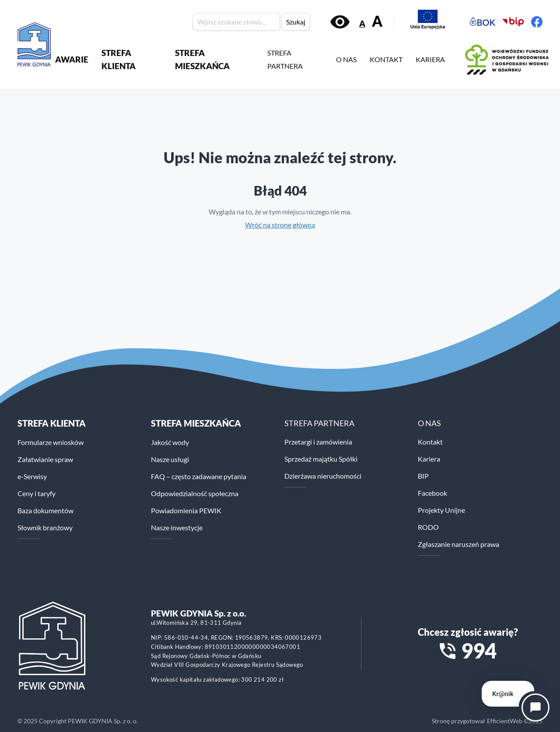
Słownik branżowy (45, 527)
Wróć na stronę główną (280, 225)
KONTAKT (386, 59)
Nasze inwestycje (177, 527)
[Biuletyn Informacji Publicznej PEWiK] (513, 22)
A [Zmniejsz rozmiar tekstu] (362, 23)
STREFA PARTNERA (285, 59)
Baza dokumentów (45, 510)
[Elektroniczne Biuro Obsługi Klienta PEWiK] (483, 22)
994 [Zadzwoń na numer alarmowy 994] (479, 651)
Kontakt (430, 442)
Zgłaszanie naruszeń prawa (458, 544)
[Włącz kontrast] (340, 22)
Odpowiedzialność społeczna (195, 493)
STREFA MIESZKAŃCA (202, 59)
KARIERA (430, 59)
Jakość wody (170, 442)
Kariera (429, 459)
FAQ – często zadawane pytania (199, 476)
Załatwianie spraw (45, 459)
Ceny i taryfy (37, 493)
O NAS (346, 59)
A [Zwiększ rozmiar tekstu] (377, 21)
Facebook (432, 493)
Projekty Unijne (441, 510)
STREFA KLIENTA (119, 59)
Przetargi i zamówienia (318, 442)
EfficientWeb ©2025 (515, 721)
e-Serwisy (32, 476)
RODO (428, 527)
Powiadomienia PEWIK (186, 510)
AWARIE (72, 59)
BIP (423, 476)
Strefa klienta (52, 423)
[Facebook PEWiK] (537, 22)
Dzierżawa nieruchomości (323, 476)
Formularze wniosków (51, 442)
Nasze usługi (170, 459)
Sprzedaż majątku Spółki (321, 459)
